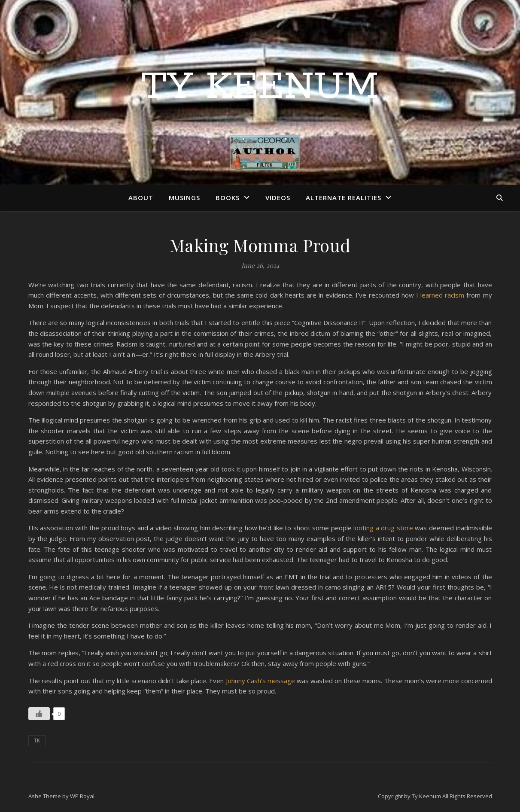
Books (228, 198)
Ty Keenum (260, 87)
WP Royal (82, 796)
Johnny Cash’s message (261, 681)
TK (37, 741)
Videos (278, 198)
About (141, 198)
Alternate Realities (344, 198)
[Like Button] (39, 714)
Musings (184, 198)
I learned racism (440, 295)
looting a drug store (384, 528)
